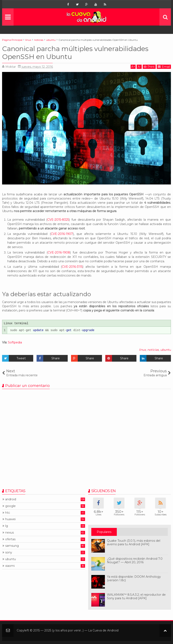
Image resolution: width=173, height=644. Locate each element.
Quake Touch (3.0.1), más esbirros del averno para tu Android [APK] (134, 542)
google (10, 506)
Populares (104, 532)
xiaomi (10, 566)
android (11, 499)
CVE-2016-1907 (62, 234)
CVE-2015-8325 (58, 220)
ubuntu (166, 350)
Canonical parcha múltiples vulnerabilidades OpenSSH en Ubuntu (75, 53)
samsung (12, 546)
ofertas (10, 539)
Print (149, 67)
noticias (153, 350)
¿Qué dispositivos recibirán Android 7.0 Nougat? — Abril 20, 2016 (135, 560)
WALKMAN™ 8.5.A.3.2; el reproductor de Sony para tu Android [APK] (136, 596)
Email (164, 67)
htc (8, 513)
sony (9, 552)
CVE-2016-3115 (72, 267)
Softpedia (15, 342)
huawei (10, 519)
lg (7, 526)
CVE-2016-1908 (59, 252)
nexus (10, 533)
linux (142, 350)
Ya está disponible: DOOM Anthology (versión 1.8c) (134, 578)
